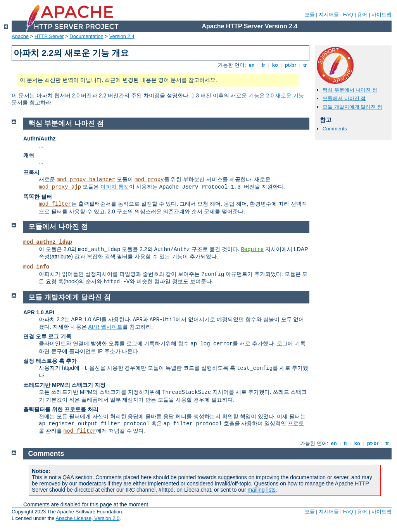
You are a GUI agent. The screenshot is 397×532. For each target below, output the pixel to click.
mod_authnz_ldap (48, 242)
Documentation (86, 36)
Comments (335, 129)
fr (263, 65)
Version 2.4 (122, 36)
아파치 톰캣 (115, 187)
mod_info (36, 267)
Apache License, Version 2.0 (87, 518)
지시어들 (329, 15)
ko (275, 65)
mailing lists (261, 490)
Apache (20, 36)
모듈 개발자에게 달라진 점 (352, 107)
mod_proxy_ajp (60, 187)
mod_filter (55, 204)
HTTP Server (49, 36)
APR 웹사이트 (106, 327)
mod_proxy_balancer (86, 180)
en (252, 65)
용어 (362, 15)
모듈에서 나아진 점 (344, 98)
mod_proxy (149, 180)
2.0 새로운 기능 (285, 95)
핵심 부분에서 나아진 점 (350, 90)
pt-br (291, 65)
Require (252, 250)
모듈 (310, 15)
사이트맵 (381, 15)
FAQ (348, 15)
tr (305, 65)
